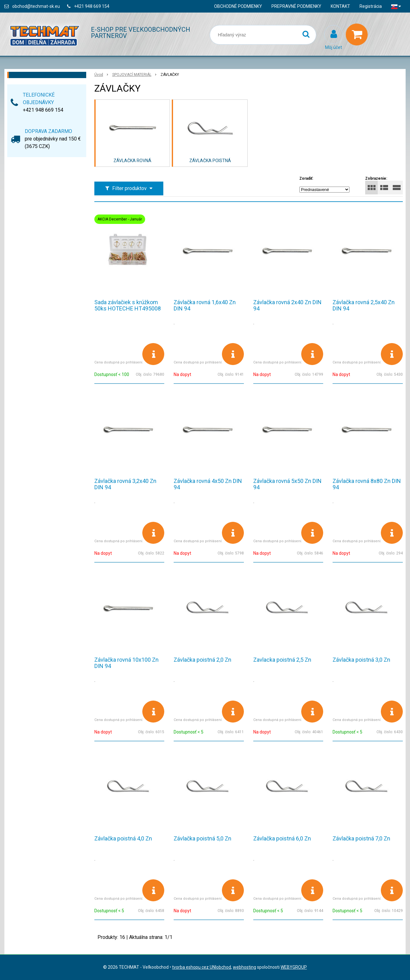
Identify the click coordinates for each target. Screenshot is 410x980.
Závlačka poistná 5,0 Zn (202, 838)
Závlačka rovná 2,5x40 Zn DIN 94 (364, 305)
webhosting (244, 967)
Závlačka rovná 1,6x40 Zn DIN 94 (205, 305)
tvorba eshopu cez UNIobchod (202, 967)
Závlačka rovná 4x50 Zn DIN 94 (208, 484)
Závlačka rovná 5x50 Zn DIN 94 (287, 484)
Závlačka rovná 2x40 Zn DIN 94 (287, 305)
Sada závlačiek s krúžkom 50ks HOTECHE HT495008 (128, 305)
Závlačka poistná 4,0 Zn (123, 838)
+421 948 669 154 (92, 6)
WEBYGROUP (294, 967)
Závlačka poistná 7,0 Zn (361, 838)
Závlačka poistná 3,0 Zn (361, 660)
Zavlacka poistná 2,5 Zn (282, 660)
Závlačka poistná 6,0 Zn (282, 838)
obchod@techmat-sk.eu (36, 6)
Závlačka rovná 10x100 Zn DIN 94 (126, 663)
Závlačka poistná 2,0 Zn (202, 660)
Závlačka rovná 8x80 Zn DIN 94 (367, 484)
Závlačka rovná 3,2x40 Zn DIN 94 (125, 484)
